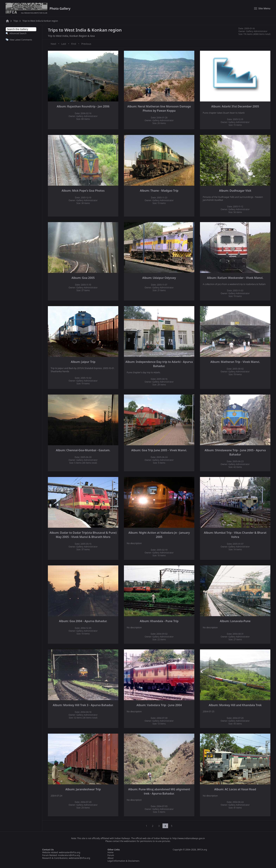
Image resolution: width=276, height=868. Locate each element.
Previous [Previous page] (86, 44)
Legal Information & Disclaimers (123, 861)
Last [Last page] (64, 44)
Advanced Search (18, 33)
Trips (16, 21)
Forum (111, 855)
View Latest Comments (21, 40)
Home (111, 852)
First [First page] (74, 44)
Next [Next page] (53, 44)
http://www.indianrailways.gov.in (189, 838)
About (111, 858)
